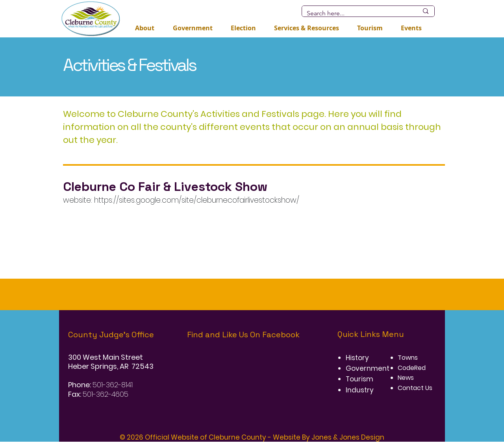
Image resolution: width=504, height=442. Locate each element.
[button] (243, 28)
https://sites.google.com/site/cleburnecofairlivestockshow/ (197, 200)
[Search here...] (357, 13)
